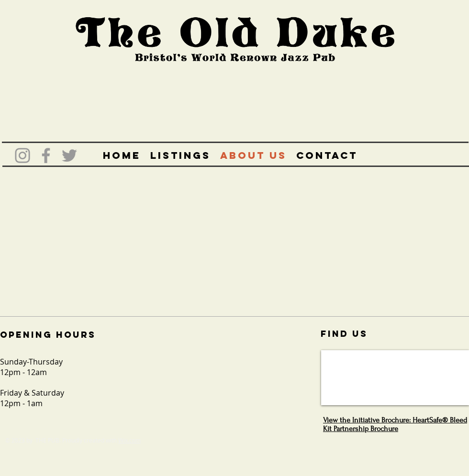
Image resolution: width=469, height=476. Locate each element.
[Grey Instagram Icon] (22, 155)
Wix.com (129, 440)
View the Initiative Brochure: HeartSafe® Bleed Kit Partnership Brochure (395, 424)
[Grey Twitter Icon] (69, 155)
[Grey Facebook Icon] (46, 155)
